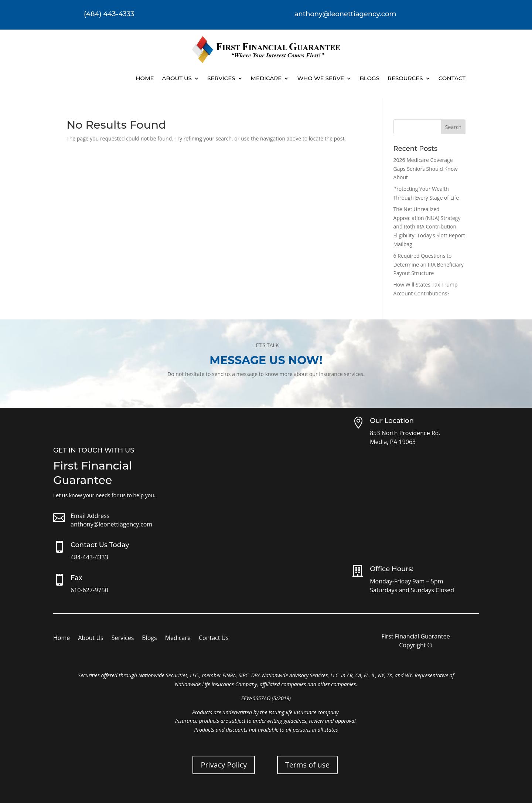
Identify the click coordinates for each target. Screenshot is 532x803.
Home (145, 78)
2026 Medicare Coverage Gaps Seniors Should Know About (426, 169)
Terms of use (308, 765)
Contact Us (214, 638)
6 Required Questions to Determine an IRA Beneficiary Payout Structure (429, 265)
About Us (177, 78)
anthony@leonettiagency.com (111, 524)
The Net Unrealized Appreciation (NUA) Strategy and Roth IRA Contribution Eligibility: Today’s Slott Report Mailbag (429, 227)
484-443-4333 (89, 557)
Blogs (369, 78)
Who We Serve (320, 78)
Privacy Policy (224, 765)
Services (221, 78)
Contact (452, 78)
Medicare (266, 78)
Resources (405, 78)
